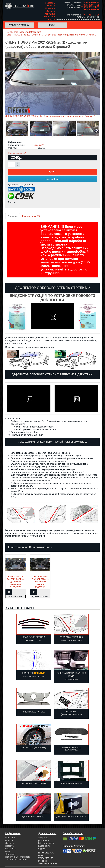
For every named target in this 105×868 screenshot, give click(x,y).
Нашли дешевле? (17, 153)
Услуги (51, 19)
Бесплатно (49, 17)
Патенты (10, 846)
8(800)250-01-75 (90, 3)
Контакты (50, 14)
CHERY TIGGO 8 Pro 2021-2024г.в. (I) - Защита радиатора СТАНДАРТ (16, 582)
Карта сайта (44, 846)
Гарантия (50, 8)
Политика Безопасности (18, 857)
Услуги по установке (43, 839)
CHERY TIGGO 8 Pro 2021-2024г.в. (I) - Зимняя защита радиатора (40, 582)
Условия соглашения (16, 860)
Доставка (50, 3)
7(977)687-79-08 (90, 15)
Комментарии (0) (31, 216)
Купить (52, 172)
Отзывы (51, 11)
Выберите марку (19, 25)
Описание (13, 216)
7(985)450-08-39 (90, 10)
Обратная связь (46, 843)
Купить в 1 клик (53, 179)
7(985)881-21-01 (90, 7)
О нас (8, 851)
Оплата (51, 6)
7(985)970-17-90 (90, 5)
